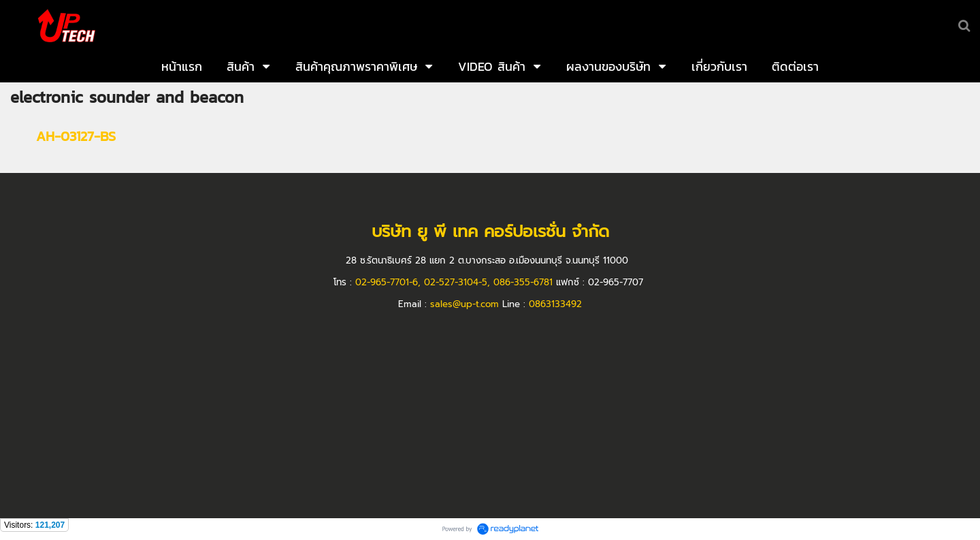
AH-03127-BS (76, 136)
